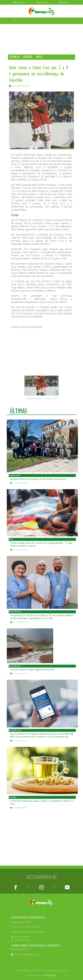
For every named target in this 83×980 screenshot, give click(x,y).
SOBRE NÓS (19, 2)
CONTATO (42, 2)
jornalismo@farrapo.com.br (25, 955)
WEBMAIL (65, 2)
